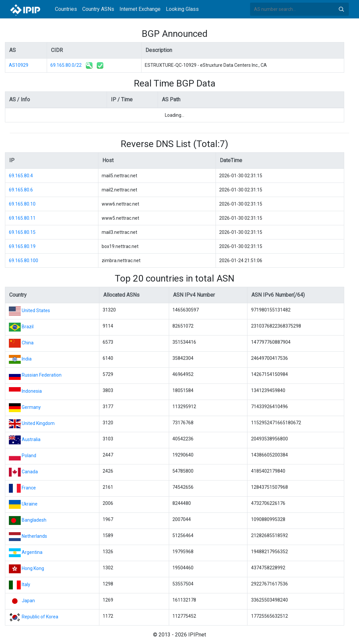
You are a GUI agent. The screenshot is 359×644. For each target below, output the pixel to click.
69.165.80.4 (21, 176)
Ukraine (30, 504)
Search (341, 9)
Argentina (32, 552)
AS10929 (19, 65)
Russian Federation (42, 375)
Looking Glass (182, 9)
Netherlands (34, 536)
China (28, 343)
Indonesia (32, 391)
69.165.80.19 (22, 246)
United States (36, 310)
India (27, 359)
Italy (26, 584)
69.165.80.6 (21, 190)
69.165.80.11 (22, 218)
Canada (30, 472)
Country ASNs (98, 9)
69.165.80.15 (22, 232)
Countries (66, 9)
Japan (28, 601)
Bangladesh (34, 520)
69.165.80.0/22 (66, 65)
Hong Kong (33, 568)
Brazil (28, 327)
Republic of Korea (40, 617)
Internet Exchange (140, 9)
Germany (31, 407)
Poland (29, 456)
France (29, 488)
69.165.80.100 (24, 260)
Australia (31, 439)
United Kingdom (38, 423)
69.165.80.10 (22, 204)
